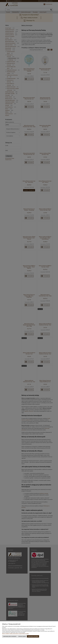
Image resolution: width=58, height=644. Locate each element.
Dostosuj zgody (22, 636)
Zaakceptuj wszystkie (33, 636)
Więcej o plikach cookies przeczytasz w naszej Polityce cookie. (15, 634)
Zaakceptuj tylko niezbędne (10, 636)
